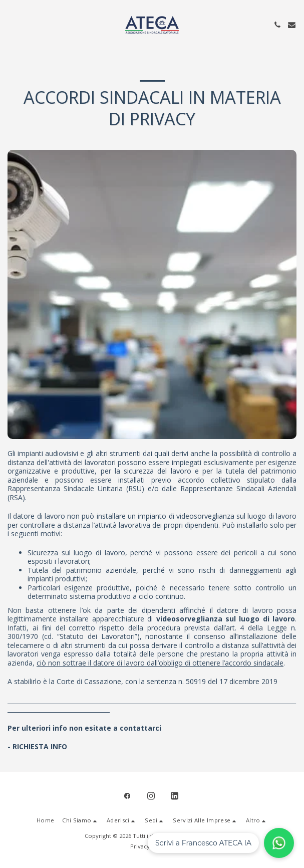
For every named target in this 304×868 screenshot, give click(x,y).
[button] (11, 24)
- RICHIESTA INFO (37, 746)
